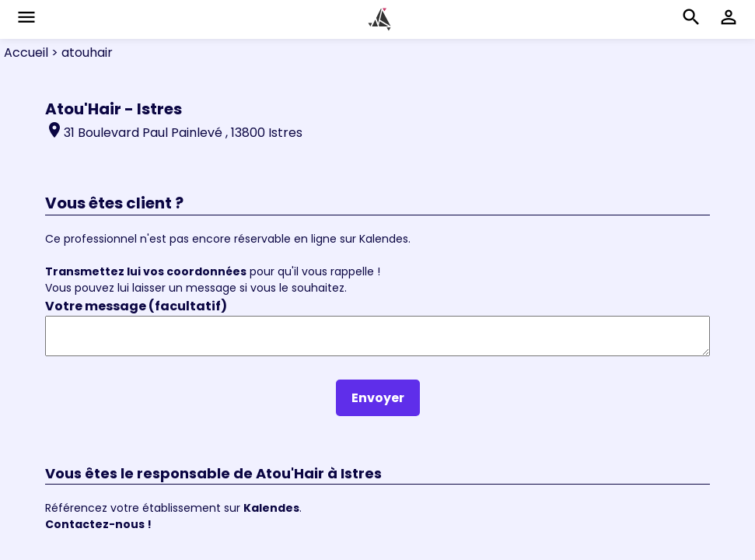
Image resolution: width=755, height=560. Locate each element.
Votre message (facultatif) (136, 306)
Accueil (26, 52)
